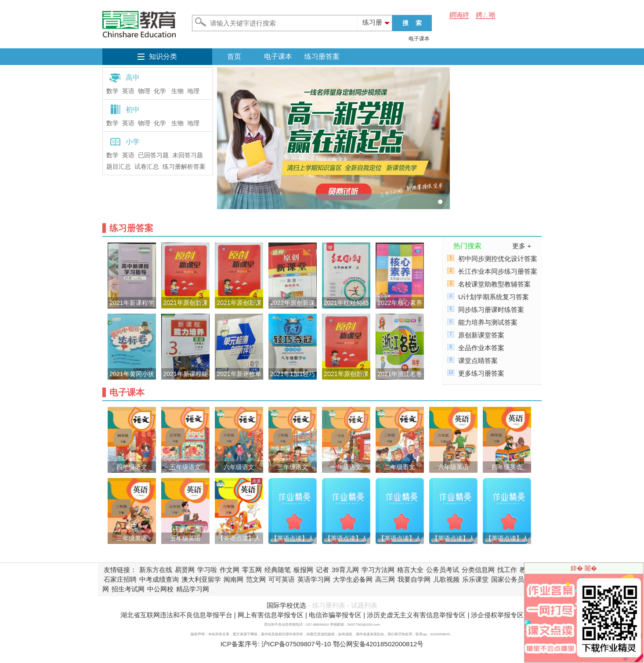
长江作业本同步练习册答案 (498, 271)
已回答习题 (153, 155)
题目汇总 (119, 167)
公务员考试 (443, 570)
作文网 (230, 570)
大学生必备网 (353, 579)
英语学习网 (314, 579)
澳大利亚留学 (201, 579)
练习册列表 (329, 605)
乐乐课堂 (475, 579)
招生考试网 (128, 589)
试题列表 (364, 605)
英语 (128, 91)
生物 (177, 91)
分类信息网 (478, 570)
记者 (322, 570)
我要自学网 (414, 579)
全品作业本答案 (481, 348)
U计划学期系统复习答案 (494, 297)
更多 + (522, 246)
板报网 (303, 570)
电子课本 (419, 39)
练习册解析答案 (184, 167)
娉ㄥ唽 (486, 15)
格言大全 (410, 570)
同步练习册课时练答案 (491, 310)
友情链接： (120, 570)
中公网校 (160, 589)
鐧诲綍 (459, 15)
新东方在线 (156, 570)
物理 (144, 91)
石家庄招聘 (120, 579)
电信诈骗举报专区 (335, 615)
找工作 (507, 570)
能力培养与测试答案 (488, 322)
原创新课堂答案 (481, 335)
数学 (112, 91)
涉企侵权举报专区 (497, 615)
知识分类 (163, 56)
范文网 (256, 579)
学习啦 (207, 570)
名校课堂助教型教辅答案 (494, 284)
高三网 (385, 579)
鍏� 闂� (584, 568)
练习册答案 (322, 56)
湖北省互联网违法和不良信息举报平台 (176, 615)
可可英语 (282, 579)
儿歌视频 (446, 579)
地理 (193, 91)
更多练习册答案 (481, 373)
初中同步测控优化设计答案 (498, 259)
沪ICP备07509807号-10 (296, 644)
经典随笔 (278, 570)
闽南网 (233, 579)
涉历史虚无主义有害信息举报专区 (416, 615)
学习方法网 (378, 570)
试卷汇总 (147, 167)
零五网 (252, 570)
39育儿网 (345, 570)
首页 (234, 56)
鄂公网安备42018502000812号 (378, 644)
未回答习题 (188, 155)
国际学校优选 (286, 605)
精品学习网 (193, 589)
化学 (160, 91)
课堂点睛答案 (478, 360)
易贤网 (185, 570)
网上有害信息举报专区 (271, 615)
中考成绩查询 (159, 579)
